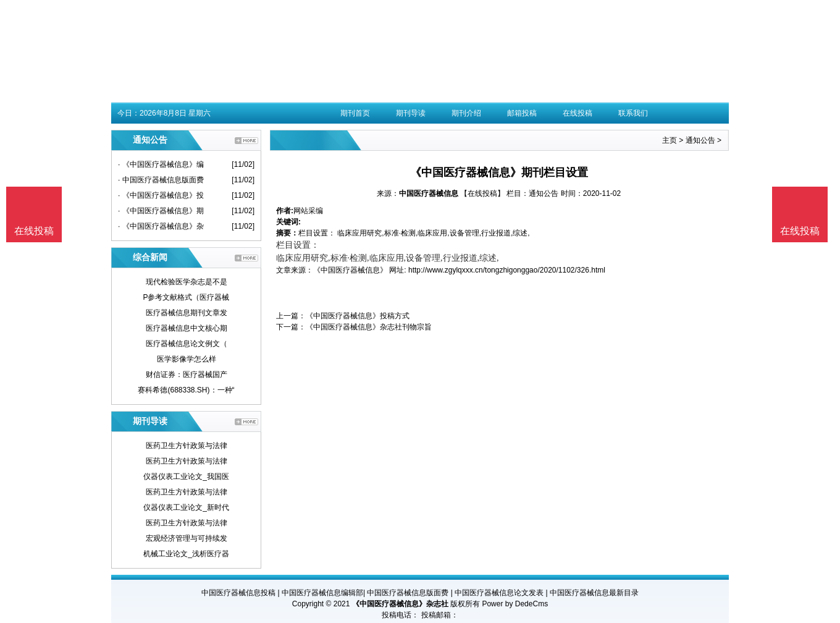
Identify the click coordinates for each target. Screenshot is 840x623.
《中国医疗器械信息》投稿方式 (358, 316)
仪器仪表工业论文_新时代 (186, 507)
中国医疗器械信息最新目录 (594, 593)
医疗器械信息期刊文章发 (187, 313)
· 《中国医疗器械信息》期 (161, 211)
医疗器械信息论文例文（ (187, 344)
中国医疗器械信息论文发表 (499, 593)
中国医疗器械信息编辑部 (322, 593)
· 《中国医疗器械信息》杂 (161, 226)
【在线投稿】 (482, 193)
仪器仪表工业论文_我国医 (186, 477)
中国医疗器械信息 (429, 193)
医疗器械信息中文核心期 (187, 328)
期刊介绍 (466, 113)
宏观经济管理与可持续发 (187, 538)
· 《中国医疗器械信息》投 (161, 195)
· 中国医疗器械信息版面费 (161, 180)
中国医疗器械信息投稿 (238, 593)
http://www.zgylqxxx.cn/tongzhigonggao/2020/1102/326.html (507, 270)
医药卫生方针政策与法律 (187, 446)
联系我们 (633, 113)
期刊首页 (355, 113)
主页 (670, 140)
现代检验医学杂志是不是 (187, 282)
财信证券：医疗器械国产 (187, 375)
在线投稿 (577, 113)
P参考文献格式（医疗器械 (186, 297)
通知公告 (700, 140)
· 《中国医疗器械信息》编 (161, 164)
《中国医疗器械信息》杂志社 (400, 604)
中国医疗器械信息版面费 (408, 593)
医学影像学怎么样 (187, 359)
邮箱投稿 (522, 113)
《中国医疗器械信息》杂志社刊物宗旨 (369, 327)
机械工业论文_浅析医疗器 (186, 554)
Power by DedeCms (515, 604)
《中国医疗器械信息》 (350, 270)
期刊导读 (411, 113)
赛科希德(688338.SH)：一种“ (186, 390)
